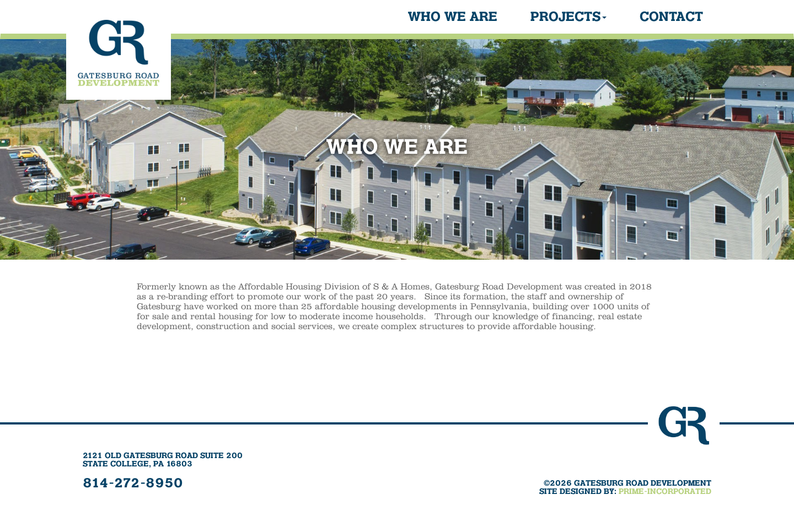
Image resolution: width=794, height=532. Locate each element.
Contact (671, 17)
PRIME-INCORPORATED (665, 492)
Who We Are (453, 17)
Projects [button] (568, 17)
